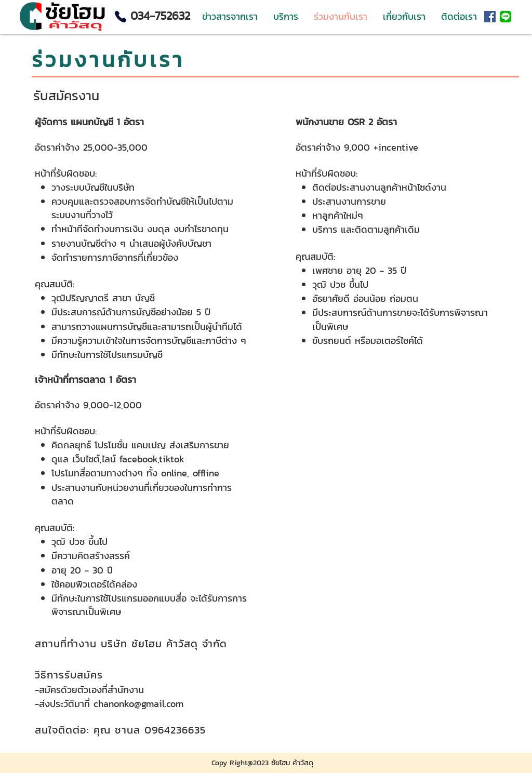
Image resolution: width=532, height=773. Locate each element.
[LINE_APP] (506, 17)
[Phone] (121, 17)
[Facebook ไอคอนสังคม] (490, 17)
